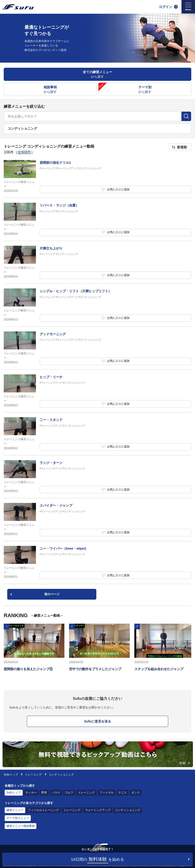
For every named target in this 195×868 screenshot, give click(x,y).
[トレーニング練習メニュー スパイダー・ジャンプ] (97, 520)
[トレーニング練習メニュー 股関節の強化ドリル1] (97, 177)
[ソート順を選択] (180, 147)
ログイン (166, 7)
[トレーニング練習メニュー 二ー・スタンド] (97, 434)
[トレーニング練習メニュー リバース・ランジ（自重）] (97, 219)
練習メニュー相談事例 (21, 826)
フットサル (107, 793)
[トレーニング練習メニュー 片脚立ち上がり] (97, 262)
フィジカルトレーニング (43, 810)
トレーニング (33, 775)
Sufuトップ (11, 775)
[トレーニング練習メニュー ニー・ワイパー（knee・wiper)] (97, 563)
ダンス (136, 793)
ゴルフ (69, 793)
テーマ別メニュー (18, 818)
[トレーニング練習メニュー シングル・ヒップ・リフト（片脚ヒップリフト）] (97, 305)
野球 (44, 793)
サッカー (31, 793)
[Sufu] (18, 7)
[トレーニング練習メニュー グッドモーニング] (97, 348)
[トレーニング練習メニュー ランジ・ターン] (97, 477)
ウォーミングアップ (98, 810)
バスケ (56, 793)
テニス (122, 793)
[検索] (186, 116)
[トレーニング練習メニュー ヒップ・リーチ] (97, 391)
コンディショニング (128, 810)
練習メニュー (15, 810)
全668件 (24, 152)
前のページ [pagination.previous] (52, 594)
